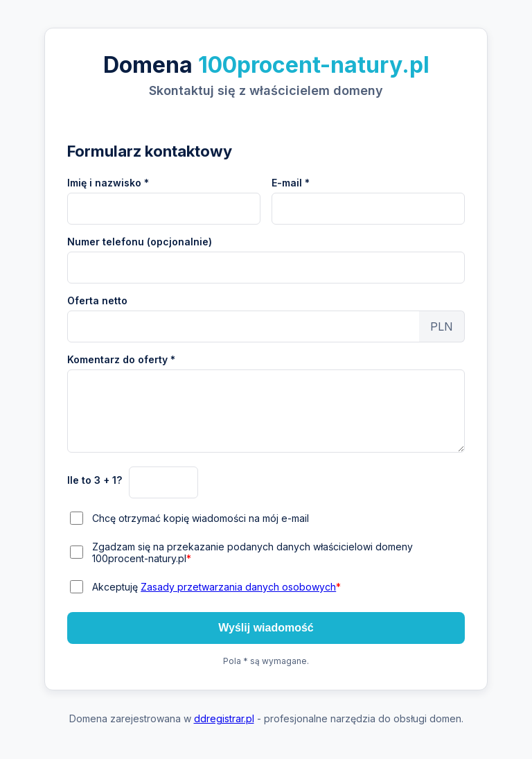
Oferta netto (97, 300)
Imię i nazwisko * (108, 183)
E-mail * (291, 183)
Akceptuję (216, 587)
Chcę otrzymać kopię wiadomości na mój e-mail (201, 518)
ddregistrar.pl (224, 718)
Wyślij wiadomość (266, 628)
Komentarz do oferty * (121, 359)
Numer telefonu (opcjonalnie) (140, 242)
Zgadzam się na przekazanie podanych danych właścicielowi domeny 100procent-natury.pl (252, 552)
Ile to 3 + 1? (95, 480)
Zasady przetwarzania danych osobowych (238, 587)
